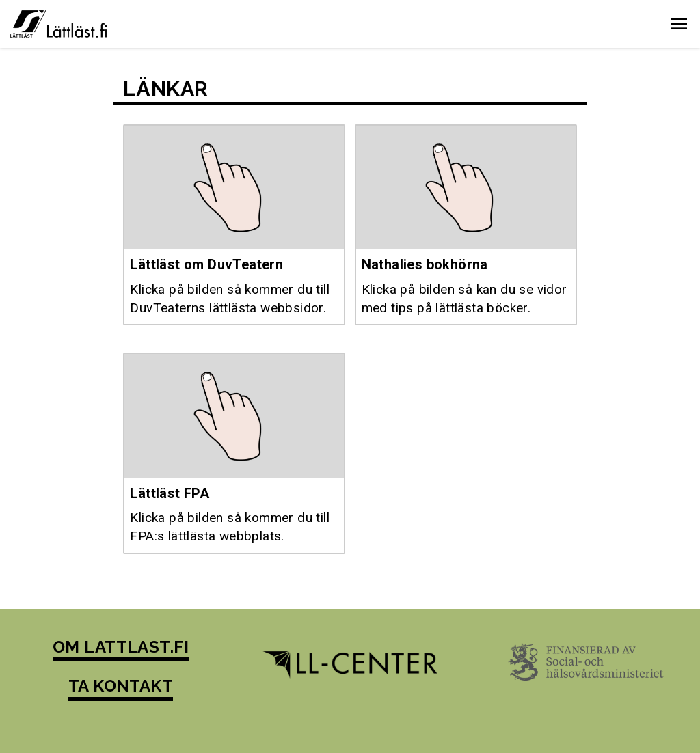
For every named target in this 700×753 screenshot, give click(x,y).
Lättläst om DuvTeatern (206, 264)
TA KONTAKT (121, 686)
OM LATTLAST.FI (121, 647)
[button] (679, 24)
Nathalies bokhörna (425, 264)
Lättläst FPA (170, 493)
